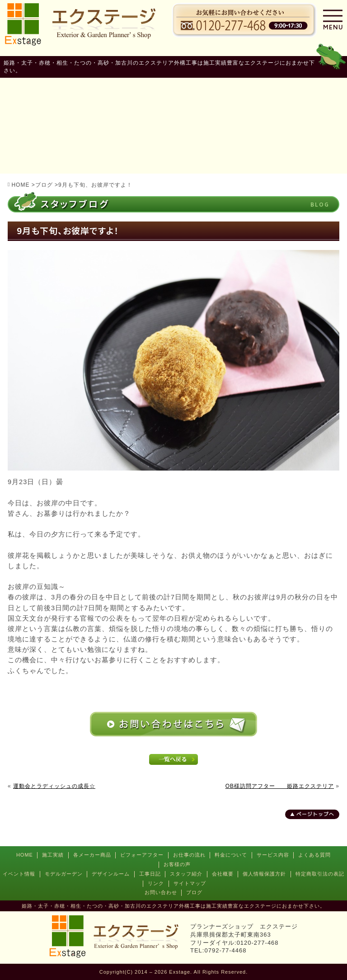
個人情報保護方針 (264, 874)
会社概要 (223, 874)
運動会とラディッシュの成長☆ (54, 786)
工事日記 (150, 874)
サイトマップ (190, 883)
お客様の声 (177, 864)
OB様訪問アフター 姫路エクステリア (280, 786)
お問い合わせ (161, 892)
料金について (231, 855)
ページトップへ (315, 814)
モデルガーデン (64, 874)
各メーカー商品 (92, 855)
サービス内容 (273, 855)
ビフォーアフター (142, 855)
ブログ (194, 892)
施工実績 (53, 855)
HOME (25, 855)
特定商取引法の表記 (320, 874)
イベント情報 (19, 874)
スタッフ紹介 (186, 874)
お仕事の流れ (189, 855)
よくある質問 (314, 855)
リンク (156, 883)
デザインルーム (111, 874)
